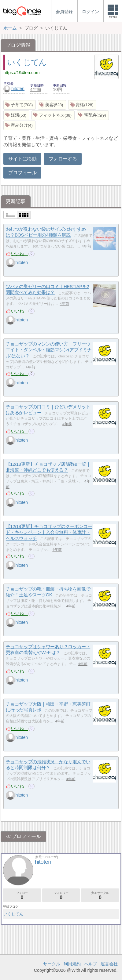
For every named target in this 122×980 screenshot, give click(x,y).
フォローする (63, 159)
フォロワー (61, 896)
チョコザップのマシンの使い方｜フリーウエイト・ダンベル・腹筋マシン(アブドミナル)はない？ (49, 350)
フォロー (22, 896)
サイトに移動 (22, 159)
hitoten (14, 89)
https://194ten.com (21, 73)
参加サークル (100, 896)
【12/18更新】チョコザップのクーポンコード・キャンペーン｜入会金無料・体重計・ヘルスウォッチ (49, 532)
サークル (52, 964)
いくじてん (27, 62)
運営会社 (109, 964)
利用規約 (72, 964)
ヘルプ (91, 964)
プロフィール (22, 173)
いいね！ (20, 254)
